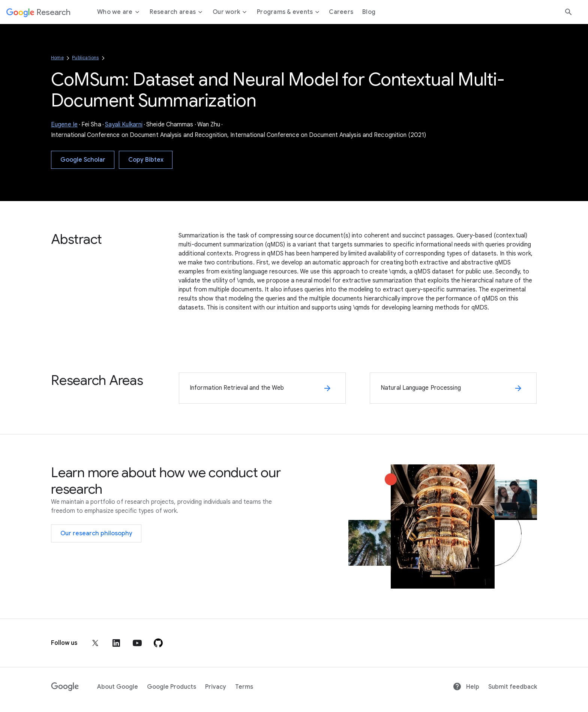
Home (57, 58)
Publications (85, 58)
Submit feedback (513, 687)
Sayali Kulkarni (124, 125)
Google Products (172, 687)
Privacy (216, 687)
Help (466, 687)
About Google (118, 687)
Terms (244, 687)
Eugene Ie (64, 125)
